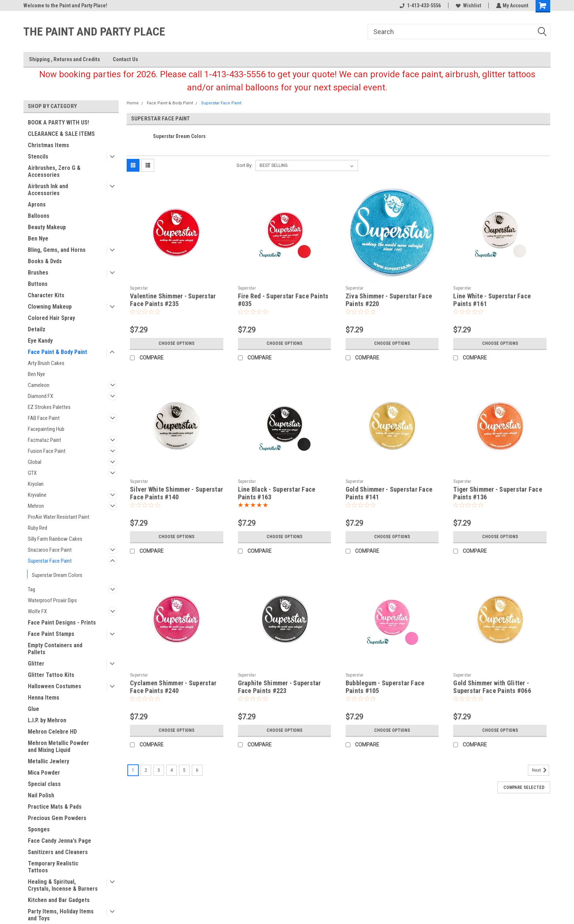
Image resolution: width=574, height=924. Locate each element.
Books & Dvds (45, 261)
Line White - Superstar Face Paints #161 (492, 300)
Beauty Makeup (47, 227)
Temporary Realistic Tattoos (53, 867)
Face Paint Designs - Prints (62, 623)
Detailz (37, 329)
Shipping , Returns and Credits (64, 59)
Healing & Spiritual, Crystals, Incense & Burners (63, 885)
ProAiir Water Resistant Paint (59, 517)
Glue (33, 709)
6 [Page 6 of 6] (197, 770)
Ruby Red (38, 528)
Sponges (39, 829)
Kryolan (36, 484)
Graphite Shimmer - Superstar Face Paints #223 (279, 687)
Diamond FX (40, 396)
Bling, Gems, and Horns (57, 250)
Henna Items (44, 698)
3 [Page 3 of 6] (159, 770)
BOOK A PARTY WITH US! (58, 122)
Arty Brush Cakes (46, 363)
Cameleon (39, 385)
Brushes (38, 273)
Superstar (139, 288)
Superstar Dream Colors (57, 575)
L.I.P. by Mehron (47, 720)
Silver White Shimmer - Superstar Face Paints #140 (176, 493)
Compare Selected (524, 787)
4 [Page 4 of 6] (172, 770)
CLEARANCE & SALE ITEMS (61, 134)
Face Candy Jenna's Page (59, 841)
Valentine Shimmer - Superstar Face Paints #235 (173, 300)
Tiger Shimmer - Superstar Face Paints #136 (498, 493)
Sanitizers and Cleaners (58, 852)
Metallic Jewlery (49, 761)
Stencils (38, 157)
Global (35, 462)
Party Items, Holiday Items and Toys (61, 915)
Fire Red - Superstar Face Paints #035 (283, 300)
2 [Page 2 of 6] (146, 770)
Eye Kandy (40, 341)
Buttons (38, 284)
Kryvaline (37, 495)
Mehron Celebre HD (52, 732)
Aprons (37, 204)
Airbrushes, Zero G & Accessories (54, 171)
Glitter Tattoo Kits (51, 675)
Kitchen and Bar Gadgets (59, 900)
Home (133, 103)
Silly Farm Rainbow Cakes (55, 539)
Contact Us (125, 59)
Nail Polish (41, 795)
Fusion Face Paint (47, 451)
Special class (44, 784)
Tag (31, 589)
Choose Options (176, 343)
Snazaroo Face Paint (50, 550)
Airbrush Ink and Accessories (48, 190)
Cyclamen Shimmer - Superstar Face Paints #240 (173, 687)
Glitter (36, 664)
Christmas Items (49, 145)
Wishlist (468, 5)
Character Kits (46, 295)
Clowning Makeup (50, 307)
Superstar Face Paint (50, 561)
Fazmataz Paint (44, 440)
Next (541, 770)
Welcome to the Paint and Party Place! (65, 5)
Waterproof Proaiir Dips (52, 600)
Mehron (36, 506)
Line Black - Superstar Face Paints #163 (277, 493)
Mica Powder (44, 773)
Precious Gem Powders (57, 818)
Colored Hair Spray (51, 318)
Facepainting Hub (46, 429)
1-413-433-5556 (420, 5)
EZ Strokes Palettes (49, 407)
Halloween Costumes (55, 686)
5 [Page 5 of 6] (184, 770)
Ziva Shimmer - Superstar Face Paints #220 (389, 300)
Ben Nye (38, 239)
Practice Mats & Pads (55, 807)
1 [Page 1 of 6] (133, 770)
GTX (32, 473)
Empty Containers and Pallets (55, 649)
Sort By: (245, 165)
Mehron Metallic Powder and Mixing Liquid (58, 746)
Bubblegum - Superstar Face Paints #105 (385, 687)
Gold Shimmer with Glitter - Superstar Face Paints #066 (492, 687)
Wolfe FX (37, 611)
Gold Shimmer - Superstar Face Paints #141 (389, 493)
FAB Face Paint (44, 418)
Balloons (39, 216)
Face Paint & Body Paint (57, 352)
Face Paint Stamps (51, 634)
